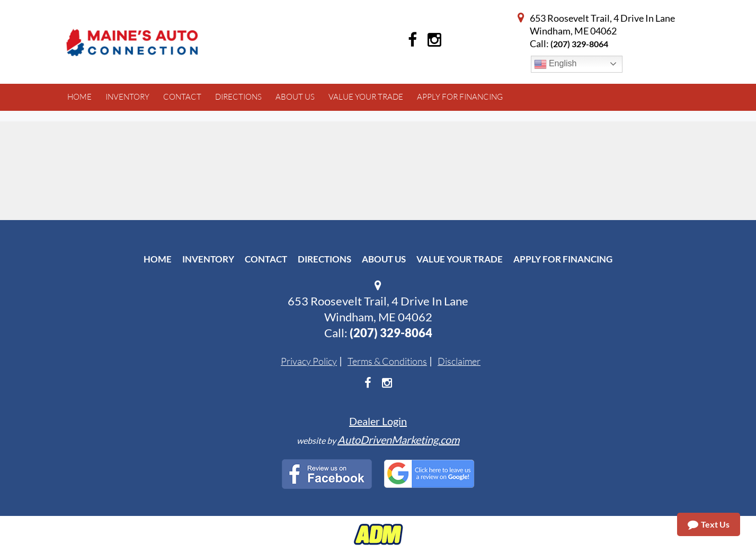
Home (158, 259)
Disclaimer (459, 361)
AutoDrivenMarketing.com (398, 440)
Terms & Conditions (387, 361)
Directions (324, 259)
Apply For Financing (563, 259)
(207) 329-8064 (579, 44)
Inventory (208, 259)
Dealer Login (378, 421)
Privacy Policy (309, 361)
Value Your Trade (460, 259)
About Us (384, 259)
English (555, 64)
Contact (266, 259)
